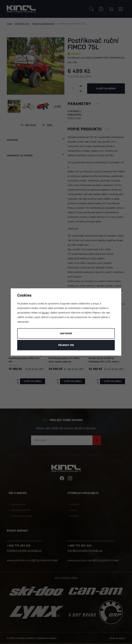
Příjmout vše (66, 345)
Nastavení (66, 333)
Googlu (45, 313)
